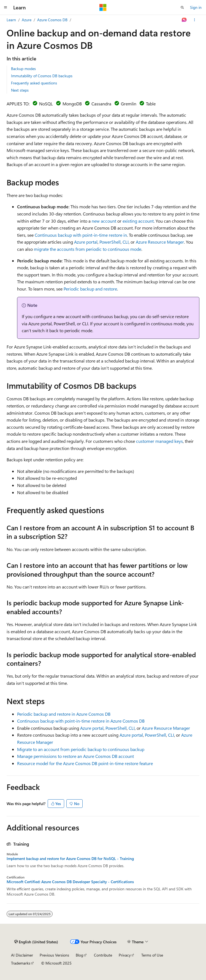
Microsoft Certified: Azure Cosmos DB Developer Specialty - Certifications (70, 882)
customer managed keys (159, 441)
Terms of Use (152, 955)
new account (104, 221)
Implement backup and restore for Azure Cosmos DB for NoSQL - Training (70, 859)
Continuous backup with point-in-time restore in (81, 235)
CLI (126, 242)
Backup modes (23, 69)
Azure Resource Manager (160, 242)
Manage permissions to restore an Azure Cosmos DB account (75, 756)
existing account (138, 221)
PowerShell (110, 242)
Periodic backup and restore (90, 289)
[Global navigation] (6, 7)
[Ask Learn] (184, 20)
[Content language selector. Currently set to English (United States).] (36, 942)
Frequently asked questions (34, 83)
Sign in (196, 7)
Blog (79, 955)
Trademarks (21, 963)
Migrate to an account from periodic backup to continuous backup (81, 749)
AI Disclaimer (22, 955)
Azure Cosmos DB (52, 20)
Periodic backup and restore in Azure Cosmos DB (64, 714)
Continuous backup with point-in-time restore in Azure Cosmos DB (81, 721)
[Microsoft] (103, 7)
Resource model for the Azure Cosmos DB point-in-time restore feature (85, 763)
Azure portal (86, 242)
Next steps (20, 90)
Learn (11, 20)
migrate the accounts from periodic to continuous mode (88, 249)
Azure (27, 20)
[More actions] (195, 20)
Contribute (103, 955)
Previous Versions (54, 955)
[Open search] (182, 7)
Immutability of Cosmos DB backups (42, 76)
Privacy (125, 955)
